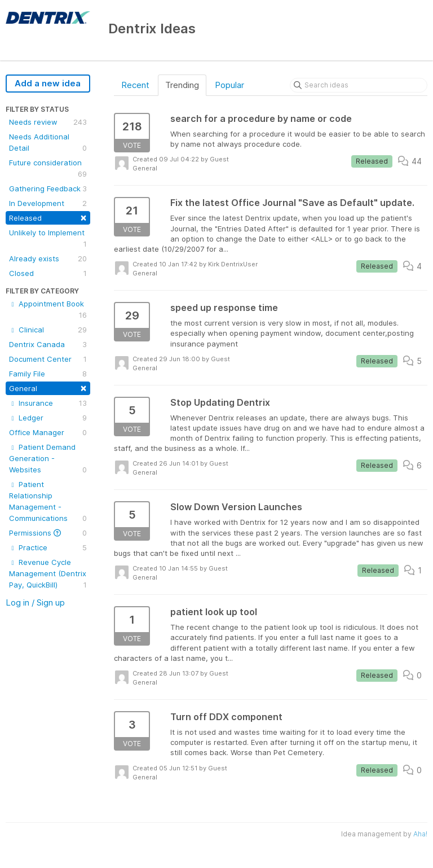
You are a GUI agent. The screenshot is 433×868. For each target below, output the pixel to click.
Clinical (48, 330)
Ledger (48, 418)
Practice (48, 547)
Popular (229, 85)
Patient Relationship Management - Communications (48, 502)
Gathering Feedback (48, 188)
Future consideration (48, 169)
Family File (48, 374)
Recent (135, 85)
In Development (48, 203)
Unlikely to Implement (48, 239)
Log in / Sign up (35, 602)
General (48, 387)
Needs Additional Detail (48, 143)
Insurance (48, 403)
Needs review (48, 122)
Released (48, 217)
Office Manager (48, 432)
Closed (48, 273)
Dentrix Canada (48, 344)
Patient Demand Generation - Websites (48, 459)
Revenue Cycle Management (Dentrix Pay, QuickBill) (48, 574)
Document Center (48, 359)
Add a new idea (48, 83)
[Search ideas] (359, 85)
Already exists (48, 258)
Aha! (420, 834)
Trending (182, 85)
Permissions (48, 533)
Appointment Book (48, 310)
